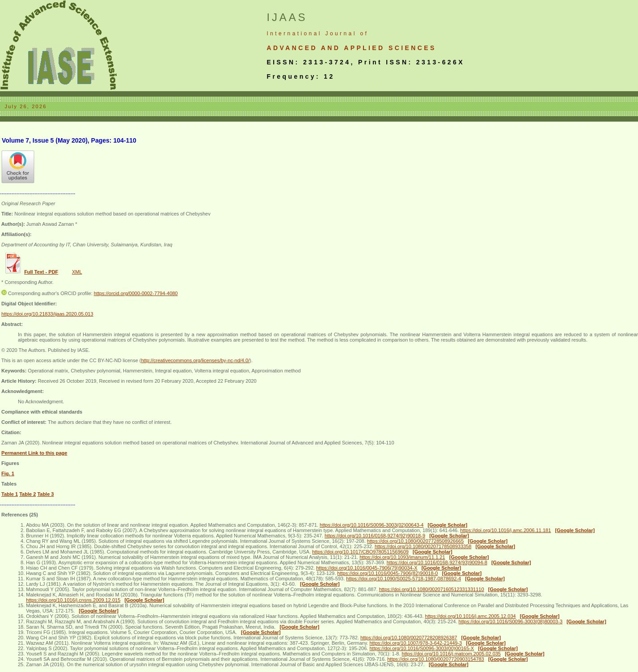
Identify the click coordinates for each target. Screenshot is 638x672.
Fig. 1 (8, 473)
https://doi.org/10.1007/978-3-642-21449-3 (416, 643)
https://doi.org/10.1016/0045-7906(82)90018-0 (387, 573)
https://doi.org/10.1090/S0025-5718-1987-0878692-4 (404, 579)
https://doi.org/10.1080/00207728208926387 (409, 638)
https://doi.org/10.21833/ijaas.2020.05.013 (47, 314)
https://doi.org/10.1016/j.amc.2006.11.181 (505, 530)
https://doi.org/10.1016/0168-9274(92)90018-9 (375, 536)
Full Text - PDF (41, 272)
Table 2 (27, 494)
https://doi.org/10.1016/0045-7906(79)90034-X (367, 568)
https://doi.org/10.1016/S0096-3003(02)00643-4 (372, 525)
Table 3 (45, 494)
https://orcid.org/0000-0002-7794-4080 (136, 293)
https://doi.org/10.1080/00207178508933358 (423, 546)
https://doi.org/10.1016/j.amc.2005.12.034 (471, 616)
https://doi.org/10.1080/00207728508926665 (416, 541)
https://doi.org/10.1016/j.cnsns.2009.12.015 (73, 600)
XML (77, 272)
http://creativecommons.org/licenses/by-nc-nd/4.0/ (195, 360)
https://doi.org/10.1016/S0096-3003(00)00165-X (422, 648)
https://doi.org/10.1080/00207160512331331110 (432, 589)
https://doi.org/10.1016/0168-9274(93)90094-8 (437, 562)
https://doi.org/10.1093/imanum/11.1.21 (402, 557)
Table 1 (10, 494)
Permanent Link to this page (34, 453)
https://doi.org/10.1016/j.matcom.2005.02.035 (451, 654)
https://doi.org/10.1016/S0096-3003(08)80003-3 (511, 621)
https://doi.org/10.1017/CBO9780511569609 (360, 552)
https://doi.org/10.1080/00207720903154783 (436, 659)
